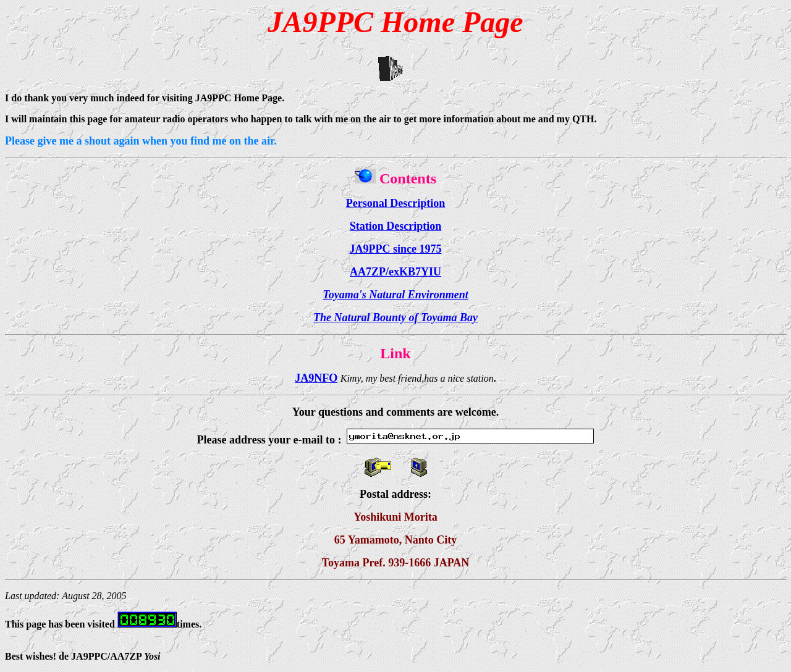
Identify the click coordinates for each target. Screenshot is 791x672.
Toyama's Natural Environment (395, 295)
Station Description (396, 226)
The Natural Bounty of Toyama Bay (395, 317)
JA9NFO (316, 378)
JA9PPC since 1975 (396, 249)
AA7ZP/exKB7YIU (395, 272)
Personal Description (395, 203)
